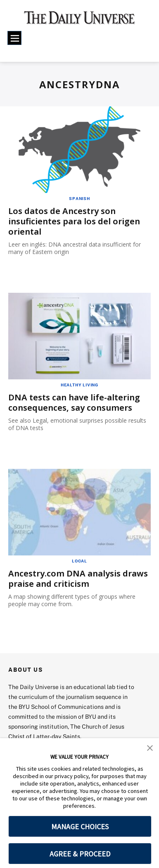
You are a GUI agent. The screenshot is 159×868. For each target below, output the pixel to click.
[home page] (80, 21)
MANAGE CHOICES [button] (80, 827)
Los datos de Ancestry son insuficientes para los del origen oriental (74, 221)
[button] (150, 747)
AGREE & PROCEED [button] (80, 854)
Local (79, 561)
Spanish (79, 198)
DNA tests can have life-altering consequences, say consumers (74, 402)
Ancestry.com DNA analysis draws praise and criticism (78, 579)
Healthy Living (79, 385)
